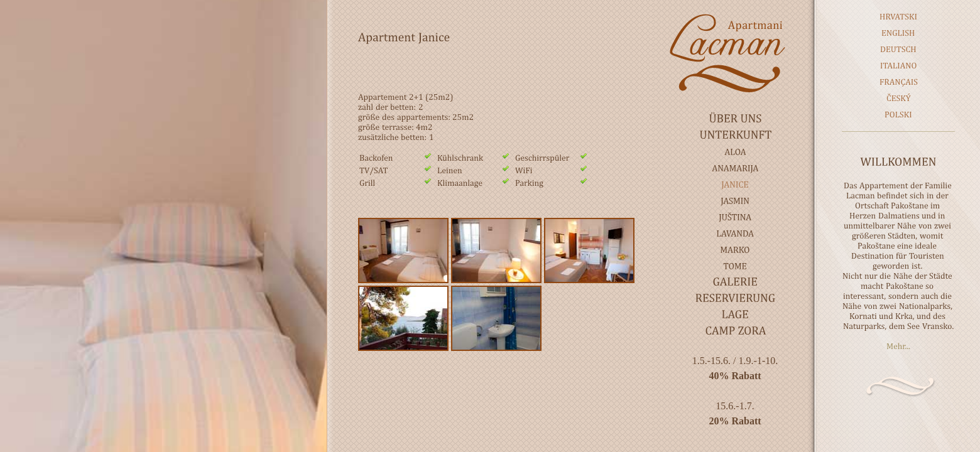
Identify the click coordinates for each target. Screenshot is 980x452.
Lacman (735, 53)
